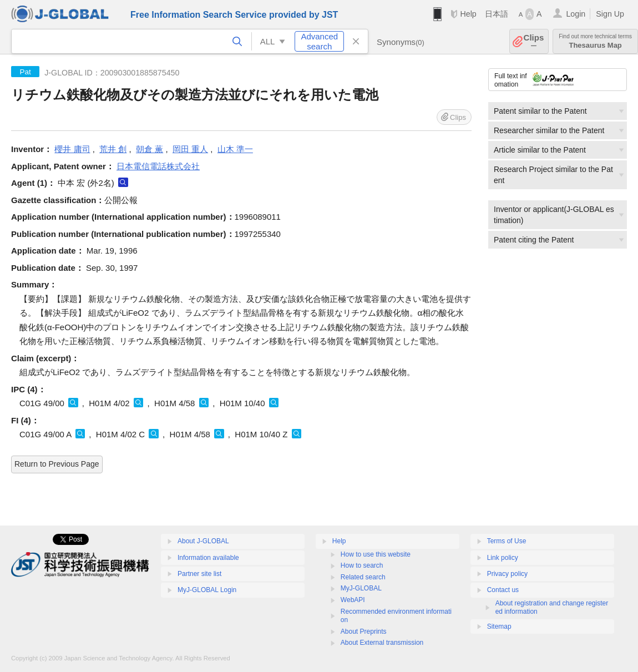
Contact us (503, 590)
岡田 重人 (190, 149)
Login (576, 14)
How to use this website (376, 554)
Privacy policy (507, 574)
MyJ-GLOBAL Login (207, 590)
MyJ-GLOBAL (361, 588)
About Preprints (364, 631)
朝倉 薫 (150, 149)
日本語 (497, 14)
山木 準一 (235, 149)
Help (468, 14)
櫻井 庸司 (72, 149)
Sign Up (610, 14)
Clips (534, 41)
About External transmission (382, 643)
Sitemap (499, 626)
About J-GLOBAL (203, 541)
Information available (208, 558)
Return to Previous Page (57, 464)
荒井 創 (113, 149)
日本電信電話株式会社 (158, 166)
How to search (362, 565)
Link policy (503, 558)
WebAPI (353, 600)
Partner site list (199, 574)
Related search (363, 577)
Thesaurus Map (595, 41)
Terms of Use (507, 541)
